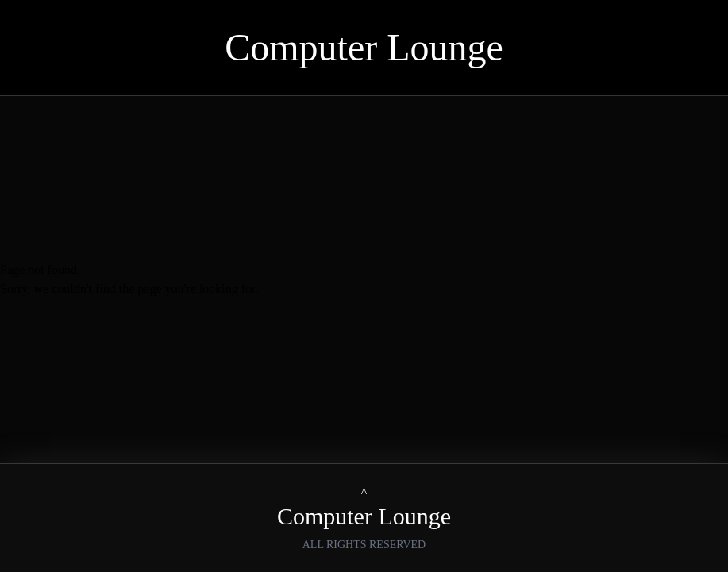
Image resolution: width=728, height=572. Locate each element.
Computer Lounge (364, 47)
